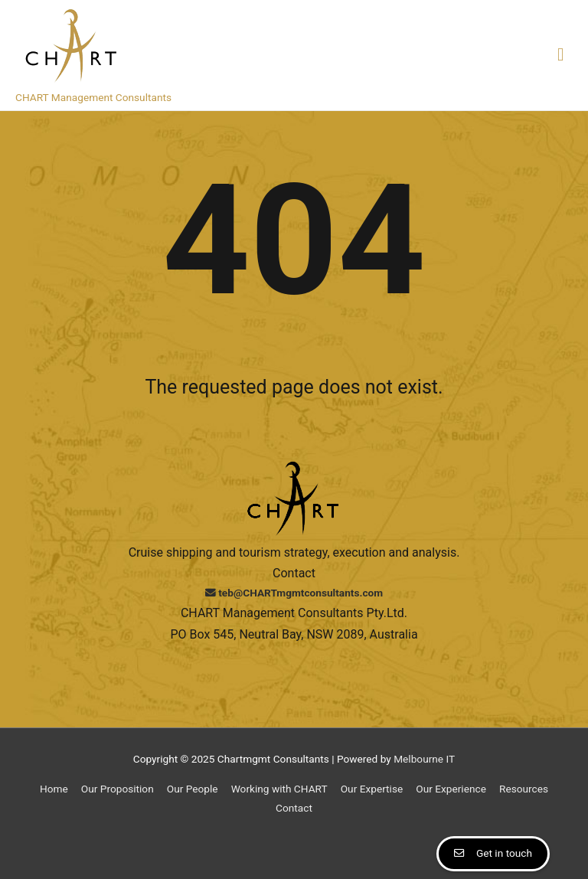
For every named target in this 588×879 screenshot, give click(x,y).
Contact (294, 808)
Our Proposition (118, 789)
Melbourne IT (424, 759)
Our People (193, 789)
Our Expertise (372, 789)
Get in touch (504, 853)
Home (54, 789)
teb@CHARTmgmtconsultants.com (294, 593)
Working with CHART (279, 789)
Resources (524, 789)
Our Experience (451, 789)
